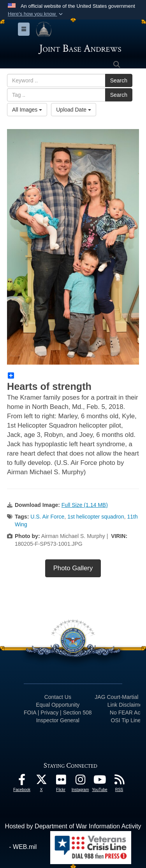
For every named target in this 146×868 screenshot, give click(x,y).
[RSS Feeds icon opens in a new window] (119, 782)
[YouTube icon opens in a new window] (100, 782)
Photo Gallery (73, 568)
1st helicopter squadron (96, 517)
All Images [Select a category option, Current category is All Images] (27, 110)
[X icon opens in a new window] (41, 782)
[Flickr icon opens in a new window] (61, 782)
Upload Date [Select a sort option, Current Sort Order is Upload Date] (74, 110)
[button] (36, 14)
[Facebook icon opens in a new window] (22, 782)
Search (119, 80)
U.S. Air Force (47, 517)
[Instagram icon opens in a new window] (80, 782)
